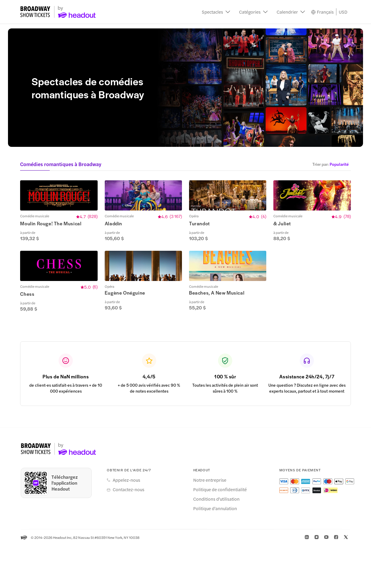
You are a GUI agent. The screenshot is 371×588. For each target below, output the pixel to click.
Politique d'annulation (215, 551)
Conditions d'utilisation (216, 542)
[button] (216, 12)
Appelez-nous (126, 523)
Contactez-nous (129, 532)
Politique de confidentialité (220, 532)
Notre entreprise (210, 523)
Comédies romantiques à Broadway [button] (61, 164)
